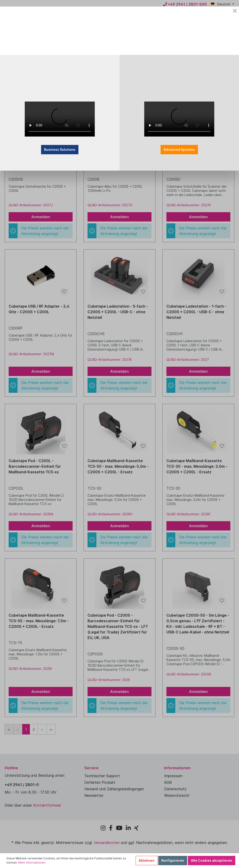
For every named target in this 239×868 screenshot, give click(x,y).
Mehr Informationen (32, 863)
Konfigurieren (173, 860)
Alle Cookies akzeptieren (212, 860)
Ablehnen (147, 860)
